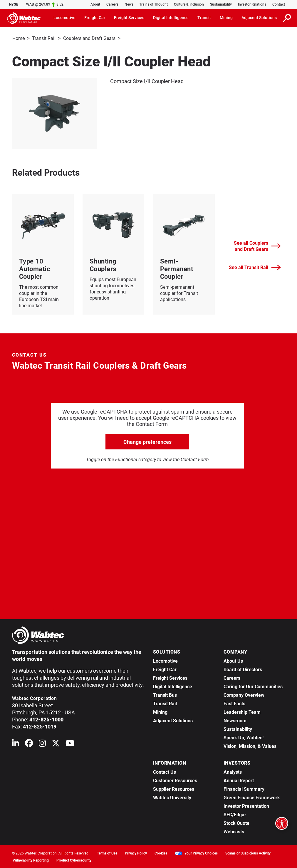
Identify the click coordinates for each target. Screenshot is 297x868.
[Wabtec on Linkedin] (16, 744)
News (129, 4)
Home (19, 38)
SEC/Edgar (235, 814)
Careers (112, 4)
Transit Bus (165, 695)
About (95, 4)
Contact (279, 4)
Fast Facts (234, 703)
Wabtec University (172, 797)
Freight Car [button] (95, 18)
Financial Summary (244, 789)
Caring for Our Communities (253, 686)
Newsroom (235, 720)
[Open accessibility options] (282, 823)
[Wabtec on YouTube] (70, 744)
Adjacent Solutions (173, 720)
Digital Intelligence (173, 686)
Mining (160, 712)
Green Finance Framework (252, 797)
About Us (233, 660)
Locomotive (165, 660)
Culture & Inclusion (189, 4)
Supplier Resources (174, 789)
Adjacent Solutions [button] (259, 18)
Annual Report (239, 780)
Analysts (233, 772)
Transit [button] (204, 18)
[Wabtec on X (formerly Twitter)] (56, 744)
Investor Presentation (246, 806)
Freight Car (165, 669)
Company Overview (244, 695)
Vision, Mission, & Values (250, 746)
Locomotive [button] (64, 18)
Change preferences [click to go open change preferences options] (147, 441)
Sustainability (221, 4)
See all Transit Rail (255, 267)
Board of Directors (243, 669)
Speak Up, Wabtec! (244, 737)
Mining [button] (226, 18)
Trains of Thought (153, 4)
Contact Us (165, 772)
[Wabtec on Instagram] (42, 744)
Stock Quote (236, 823)
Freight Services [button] (129, 18)
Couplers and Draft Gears (89, 38)
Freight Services (170, 678)
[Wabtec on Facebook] (29, 744)
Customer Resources (175, 780)
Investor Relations (252, 4)
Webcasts (234, 831)
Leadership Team (242, 712)
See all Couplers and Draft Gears (257, 246)
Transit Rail (44, 38)
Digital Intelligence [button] (171, 18)
